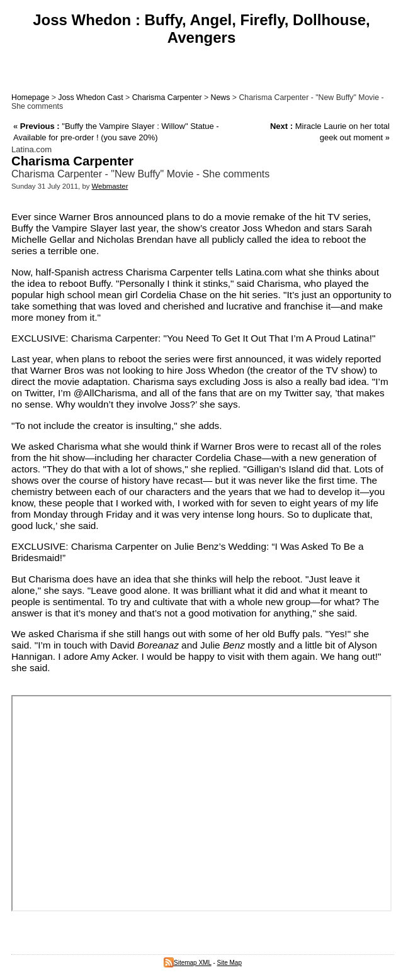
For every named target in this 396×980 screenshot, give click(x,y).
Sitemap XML (188, 963)
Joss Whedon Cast (90, 97)
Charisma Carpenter (167, 97)
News (221, 97)
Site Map (229, 963)
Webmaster (110, 186)
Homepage (30, 97)
